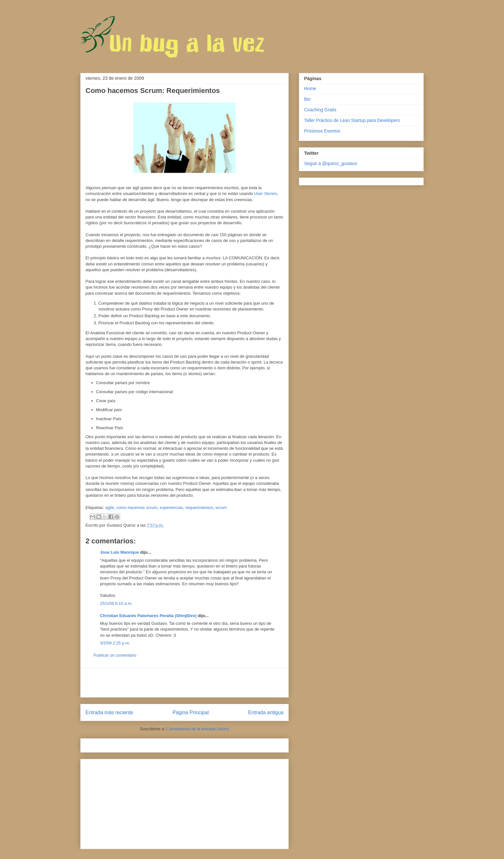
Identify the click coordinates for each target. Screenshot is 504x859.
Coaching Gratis (320, 110)
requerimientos (199, 508)
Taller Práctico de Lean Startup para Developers (352, 120)
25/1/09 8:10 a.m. (116, 603)
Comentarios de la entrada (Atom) (198, 729)
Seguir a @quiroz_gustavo (331, 163)
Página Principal (191, 712)
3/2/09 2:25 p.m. (115, 643)
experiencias (171, 508)
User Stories (266, 194)
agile (109, 508)
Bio (307, 99)
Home (310, 88)
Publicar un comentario (115, 655)
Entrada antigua (266, 712)
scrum (221, 508)
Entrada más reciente (109, 712)
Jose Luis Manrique (119, 552)
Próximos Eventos (322, 131)
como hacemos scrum (137, 508)
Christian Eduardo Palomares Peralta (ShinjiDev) (148, 616)
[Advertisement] (184, 683)
